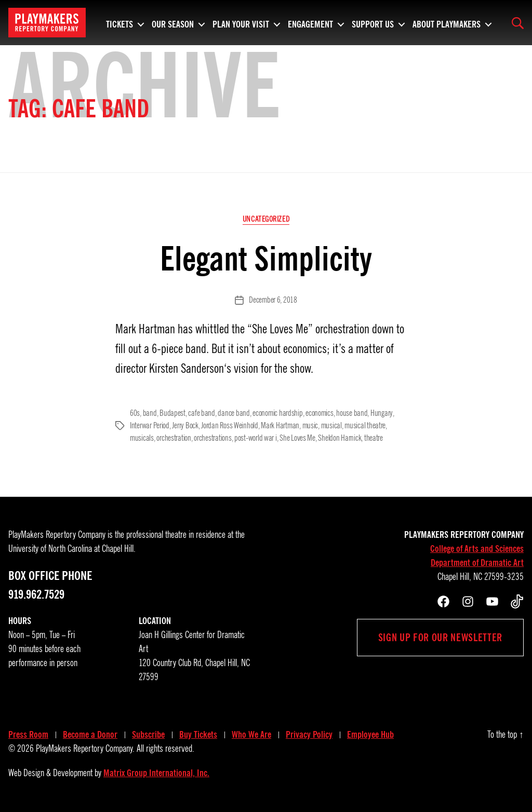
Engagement (310, 23)
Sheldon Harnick (340, 438)
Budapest (172, 413)
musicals (142, 438)
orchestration (174, 438)
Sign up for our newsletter (440, 638)
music (310, 426)
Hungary (381, 413)
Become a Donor (90, 735)
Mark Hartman (280, 426)
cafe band (202, 413)
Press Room (28, 735)
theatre (374, 438)
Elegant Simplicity (266, 259)
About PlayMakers (447, 23)
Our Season (173, 23)
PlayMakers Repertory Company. (85, 749)
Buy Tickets (198, 735)
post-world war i (256, 438)
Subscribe (148, 735)
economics (320, 413)
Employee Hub (370, 735)
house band (352, 413)
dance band (234, 413)
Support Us (373, 23)
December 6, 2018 (273, 300)
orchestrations (212, 438)
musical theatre (365, 426)
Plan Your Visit (241, 23)
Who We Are (251, 735)
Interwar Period (150, 426)
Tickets (119, 23)
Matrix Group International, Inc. (156, 773)
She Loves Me (297, 438)
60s (135, 413)
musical (331, 426)
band (150, 413)
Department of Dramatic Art (477, 563)
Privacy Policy (309, 735)
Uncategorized (266, 219)
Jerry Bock (185, 426)
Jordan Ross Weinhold (230, 426)
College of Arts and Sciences (477, 549)
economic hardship (277, 413)
